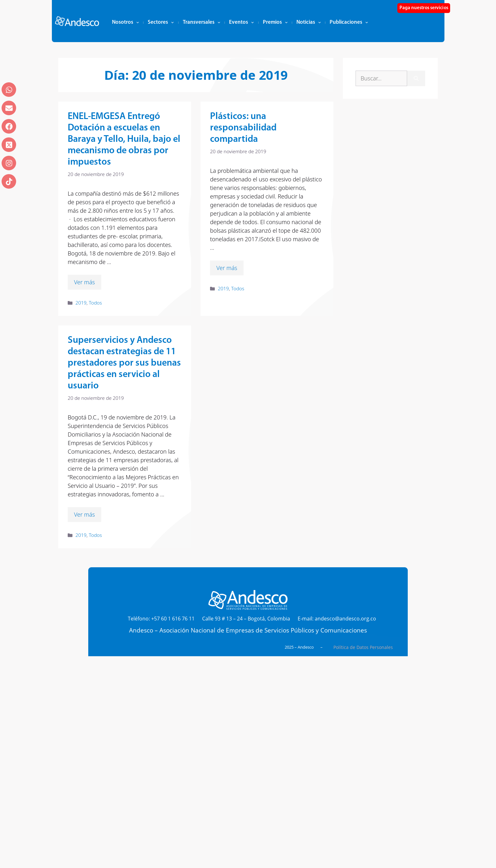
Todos (95, 303)
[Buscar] (416, 78)
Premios (275, 22)
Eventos (241, 22)
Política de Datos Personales (363, 647)
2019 (81, 303)
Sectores (161, 22)
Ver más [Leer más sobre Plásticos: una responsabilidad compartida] (227, 268)
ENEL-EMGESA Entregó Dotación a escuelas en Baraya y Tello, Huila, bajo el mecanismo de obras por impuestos (124, 139)
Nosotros (125, 22)
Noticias (309, 22)
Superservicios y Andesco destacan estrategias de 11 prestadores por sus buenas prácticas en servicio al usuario (124, 363)
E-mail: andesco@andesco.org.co (337, 619)
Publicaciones (349, 22)
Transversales (201, 22)
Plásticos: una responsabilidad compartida (243, 128)
